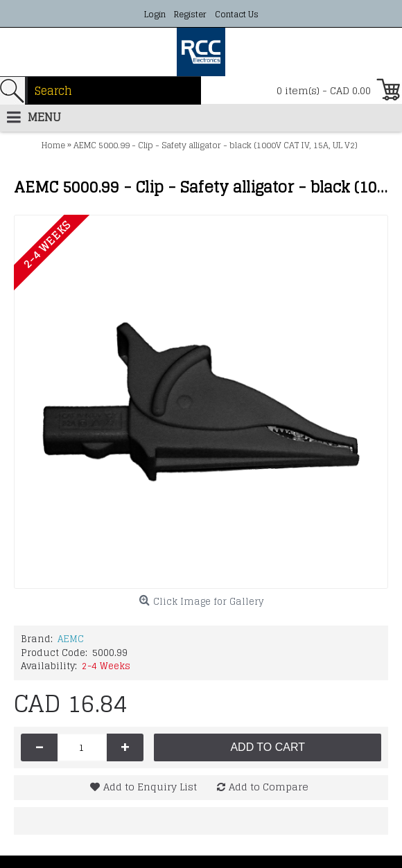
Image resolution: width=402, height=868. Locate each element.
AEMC (71, 639)
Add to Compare (269, 787)
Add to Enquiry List (150, 787)
